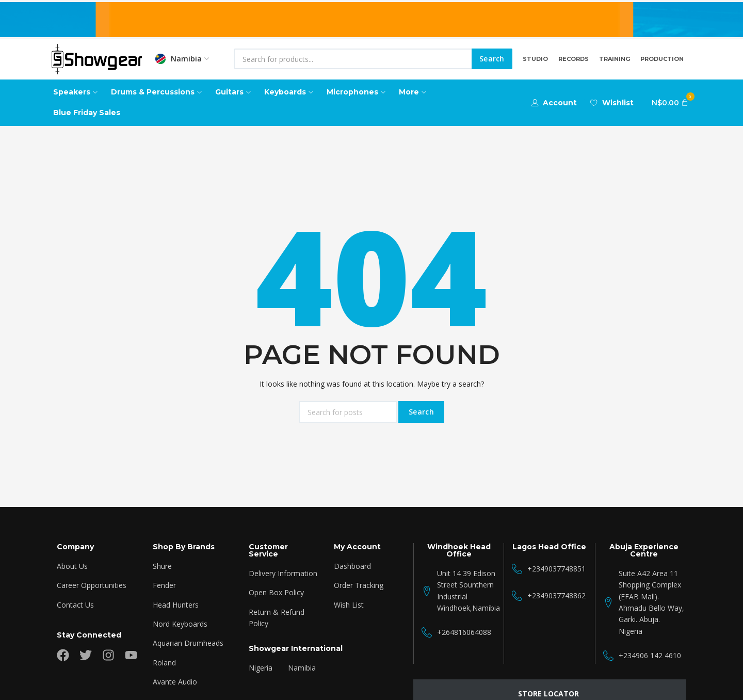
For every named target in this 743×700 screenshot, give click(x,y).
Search (492, 59)
